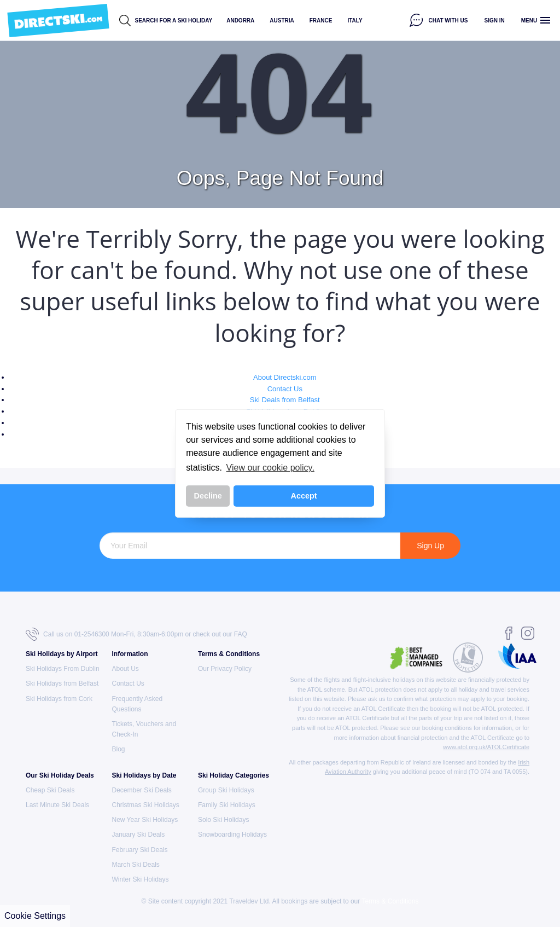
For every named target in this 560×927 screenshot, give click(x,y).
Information (130, 654)
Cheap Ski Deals (50, 790)
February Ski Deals (140, 850)
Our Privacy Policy (225, 669)
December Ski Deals (142, 790)
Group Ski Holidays (226, 790)
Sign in (495, 21)
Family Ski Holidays (227, 805)
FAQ (241, 634)
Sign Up (430, 546)
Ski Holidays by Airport (62, 654)
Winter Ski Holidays (141, 879)
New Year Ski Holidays (145, 820)
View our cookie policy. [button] (270, 468)
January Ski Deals (139, 835)
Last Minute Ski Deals (57, 805)
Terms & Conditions (229, 654)
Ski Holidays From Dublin (63, 669)
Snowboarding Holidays (232, 835)
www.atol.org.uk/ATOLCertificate (486, 747)
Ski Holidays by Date (144, 775)
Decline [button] (208, 496)
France (321, 21)
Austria (282, 21)
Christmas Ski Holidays (146, 805)
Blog (119, 749)
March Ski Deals (136, 865)
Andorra (240, 21)
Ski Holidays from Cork (59, 699)
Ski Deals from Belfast (285, 400)
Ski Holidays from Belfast (62, 683)
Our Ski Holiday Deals (60, 775)
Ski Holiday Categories (234, 775)
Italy (355, 21)
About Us (126, 669)
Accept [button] (304, 496)
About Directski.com (285, 377)
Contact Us (285, 389)
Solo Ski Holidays (223, 820)
